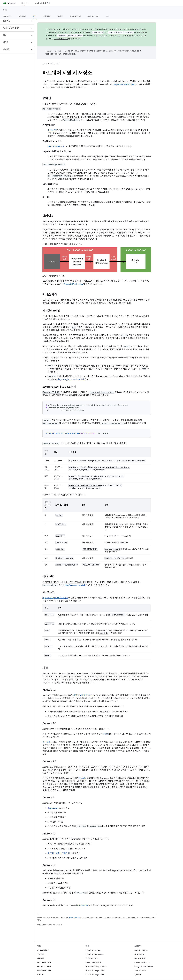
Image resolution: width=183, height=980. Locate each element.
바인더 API (52, 130)
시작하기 (22, 16)
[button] (15, 21)
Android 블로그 (92, 958)
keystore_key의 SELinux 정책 (71, 379)
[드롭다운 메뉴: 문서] (29, 3)
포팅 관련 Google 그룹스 (95, 975)
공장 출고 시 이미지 (44, 967)
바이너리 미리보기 (44, 962)
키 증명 (106, 734)
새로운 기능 (7, 16)
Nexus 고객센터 (140, 958)
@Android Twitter (93, 950)
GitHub (40, 975)
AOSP (45, 64)
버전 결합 (47, 742)
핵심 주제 (47, 16)
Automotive (93, 16)
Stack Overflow (141, 971)
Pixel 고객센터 (140, 954)
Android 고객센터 (141, 950)
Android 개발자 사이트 (74, 284)
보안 (58, 64)
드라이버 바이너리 (44, 971)
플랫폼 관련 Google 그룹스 (96, 967)
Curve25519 (83, 906)
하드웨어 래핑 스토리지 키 (59, 853)
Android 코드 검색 (43, 3)
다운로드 (41, 958)
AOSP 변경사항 (61, 39)
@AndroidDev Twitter (94, 954)
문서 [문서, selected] (24, 3)
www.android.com (142, 962)
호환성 (60, 16)
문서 (5, 10)
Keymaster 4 (53, 808)
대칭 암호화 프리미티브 (83, 695)
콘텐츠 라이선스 (74, 918)
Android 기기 (75, 16)
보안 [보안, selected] (35, 16)
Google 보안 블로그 (93, 962)
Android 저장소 (43, 950)
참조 (107, 16)
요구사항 (41, 954)
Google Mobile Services (144, 967)
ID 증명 (82, 778)
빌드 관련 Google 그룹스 (95, 971)
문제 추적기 (139, 975)
